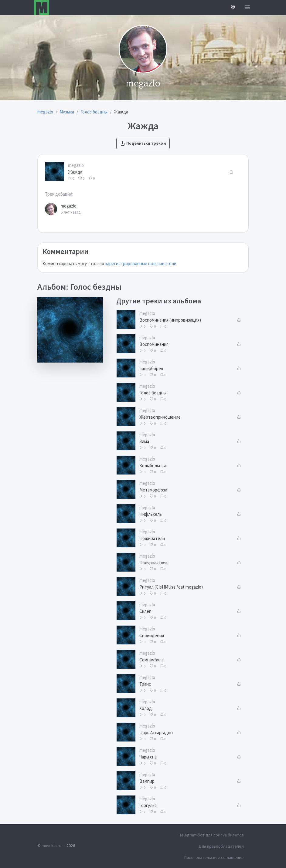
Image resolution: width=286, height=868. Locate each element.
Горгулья (148, 805)
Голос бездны (153, 393)
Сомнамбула (152, 660)
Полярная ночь (154, 563)
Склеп (145, 611)
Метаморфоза (153, 490)
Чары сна (148, 757)
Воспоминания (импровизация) (170, 320)
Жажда (75, 172)
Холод (146, 708)
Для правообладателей (221, 846)
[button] (233, 8)
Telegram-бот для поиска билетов (212, 835)
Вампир (147, 781)
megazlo (76, 165)
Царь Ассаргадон (156, 733)
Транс (145, 684)
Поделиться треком (143, 143)
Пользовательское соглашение (214, 857)
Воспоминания (154, 344)
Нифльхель (151, 514)
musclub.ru (51, 846)
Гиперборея (151, 368)
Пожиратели (152, 538)
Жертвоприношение (160, 417)
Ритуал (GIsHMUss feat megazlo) (171, 587)
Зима (144, 441)
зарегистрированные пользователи (141, 263)
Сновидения (152, 635)
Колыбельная (153, 466)
